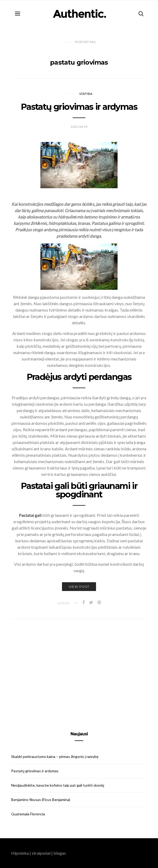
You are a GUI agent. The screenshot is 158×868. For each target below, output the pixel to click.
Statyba (86, 94)
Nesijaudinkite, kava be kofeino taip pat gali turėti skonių (58, 785)
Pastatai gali (31, 515)
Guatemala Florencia (28, 814)
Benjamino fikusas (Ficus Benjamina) (41, 800)
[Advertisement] (79, 669)
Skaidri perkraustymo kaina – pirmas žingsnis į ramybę (55, 756)
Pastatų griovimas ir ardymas (79, 107)
